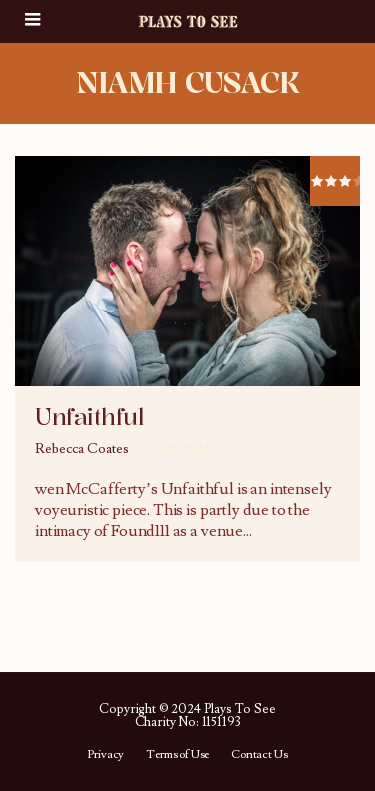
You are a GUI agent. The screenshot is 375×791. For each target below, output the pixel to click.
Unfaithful (89, 417)
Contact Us (259, 755)
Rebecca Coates (82, 449)
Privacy (105, 755)
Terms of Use (177, 755)
